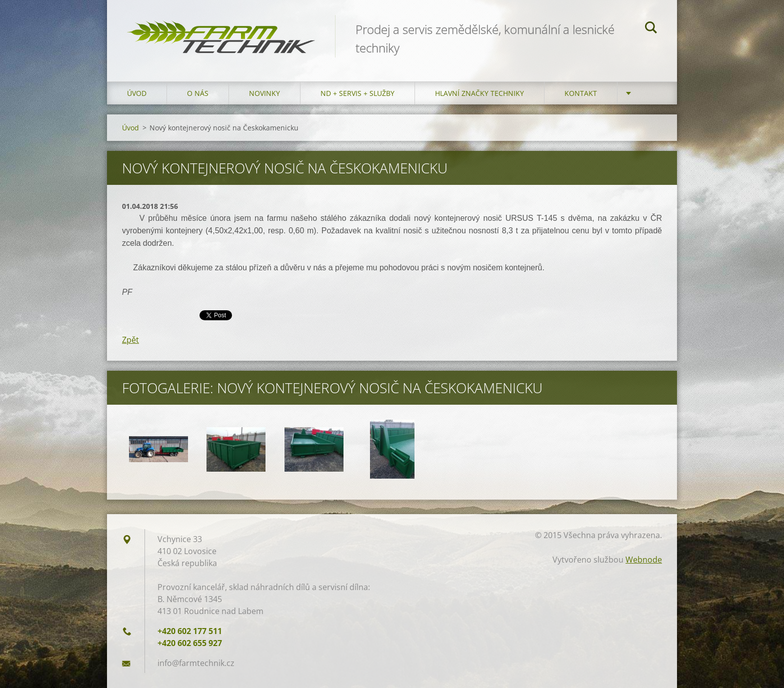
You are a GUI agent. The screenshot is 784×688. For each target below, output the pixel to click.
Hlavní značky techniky (479, 93)
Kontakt (581, 93)
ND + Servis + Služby (357, 93)
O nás (198, 93)
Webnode (644, 560)
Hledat (651, 29)
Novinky (264, 93)
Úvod (137, 93)
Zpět (130, 340)
